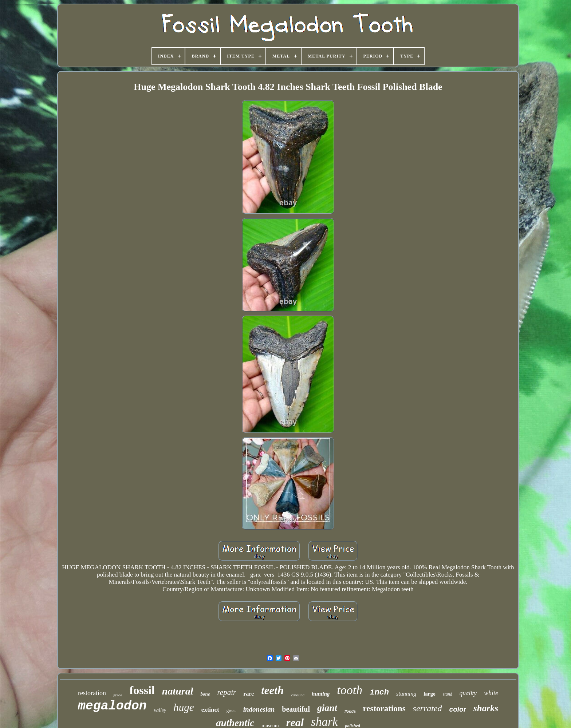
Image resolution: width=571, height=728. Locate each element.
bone (205, 694)
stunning (406, 694)
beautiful (296, 709)
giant (327, 708)
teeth (272, 690)
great (231, 710)
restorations (384, 709)
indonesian (259, 709)
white (491, 693)
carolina (298, 695)
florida (350, 711)
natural (178, 691)
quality (468, 693)
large (429, 694)
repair (227, 692)
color (458, 709)
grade (118, 695)
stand (448, 694)
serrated (428, 708)
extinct (210, 710)
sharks (486, 708)
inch (379, 693)
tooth (350, 690)
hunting (321, 694)
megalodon (112, 706)
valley (160, 710)
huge (184, 707)
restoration (92, 693)
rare (249, 694)
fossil (142, 690)
